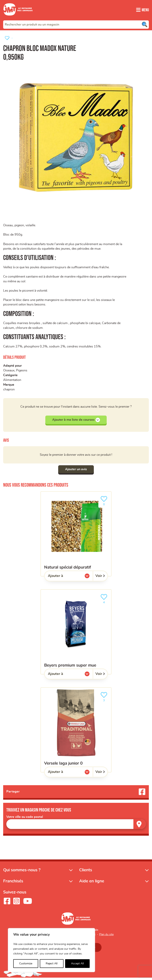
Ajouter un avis (76, 471)
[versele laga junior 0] (76, 732)
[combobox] (76, 24)
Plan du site (106, 937)
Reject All (52, 964)
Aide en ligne (92, 883)
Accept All (77, 964)
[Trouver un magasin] (140, 826)
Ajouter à (64, 579)
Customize (26, 964)
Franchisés (13, 883)
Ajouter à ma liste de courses (76, 422)
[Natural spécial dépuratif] (76, 536)
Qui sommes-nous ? (22, 872)
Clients (86, 872)
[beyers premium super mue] (76, 634)
